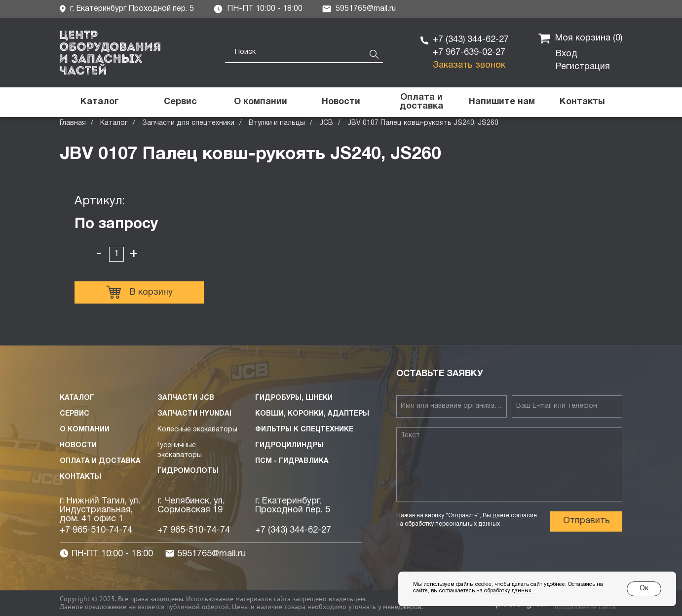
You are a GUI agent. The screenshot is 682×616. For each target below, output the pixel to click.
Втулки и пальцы (277, 123)
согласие (524, 516)
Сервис (75, 414)
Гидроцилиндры (289, 445)
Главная (73, 123)
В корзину (139, 292)
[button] (502, 102)
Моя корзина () (580, 38)
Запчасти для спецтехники (188, 123)
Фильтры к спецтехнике (304, 430)
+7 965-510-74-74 (96, 530)
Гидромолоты (188, 471)
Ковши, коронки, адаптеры (312, 414)
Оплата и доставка (100, 461)
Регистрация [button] (583, 67)
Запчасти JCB (186, 398)
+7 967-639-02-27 (469, 53)
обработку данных (508, 591)
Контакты (80, 477)
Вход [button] (567, 54)
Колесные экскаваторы (197, 430)
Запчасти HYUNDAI (194, 414)
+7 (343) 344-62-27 (471, 40)
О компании (85, 430)
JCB (326, 123)
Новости (78, 445)
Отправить (587, 521)
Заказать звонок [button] (469, 65)
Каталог (114, 123)
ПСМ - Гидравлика (292, 461)
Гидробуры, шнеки (294, 398)
